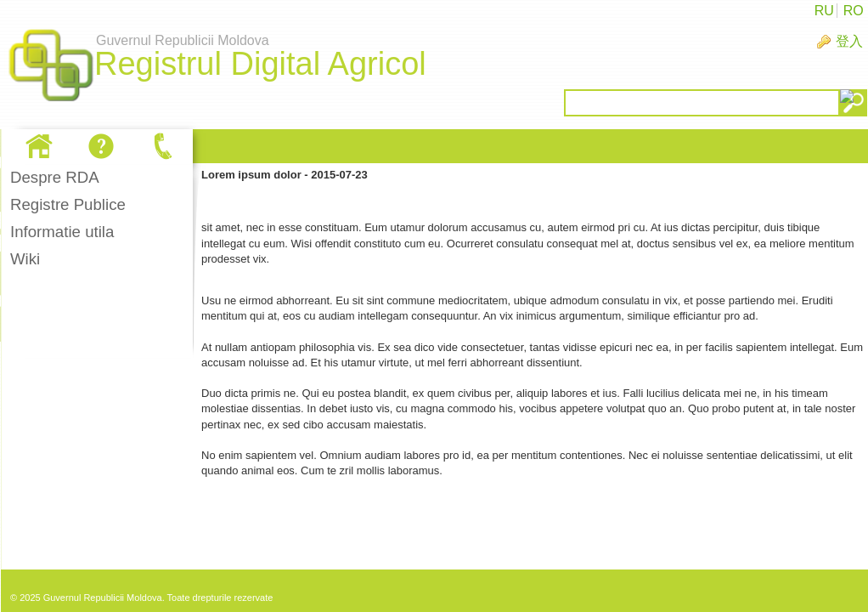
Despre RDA (55, 177)
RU (824, 11)
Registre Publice (68, 204)
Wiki (25, 259)
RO (854, 11)
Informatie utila (62, 232)
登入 (849, 41)
